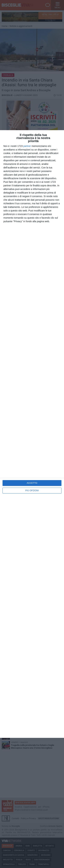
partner (27, 146)
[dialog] (32, 434)
